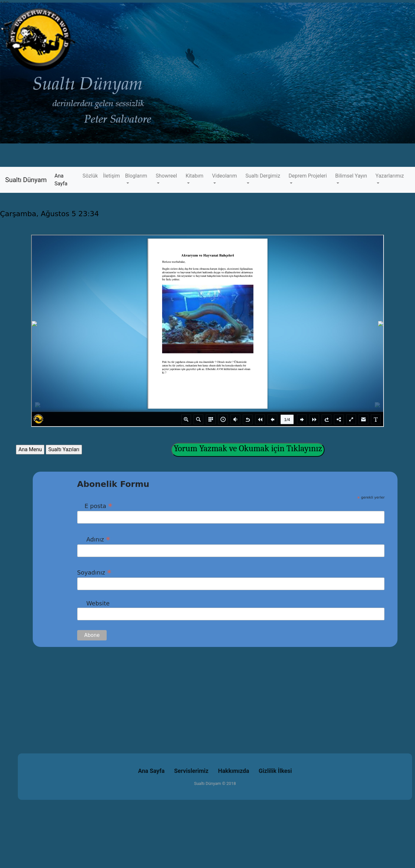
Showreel (166, 176)
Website (93, 603)
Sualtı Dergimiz (263, 176)
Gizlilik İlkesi (275, 771)
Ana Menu (30, 449)
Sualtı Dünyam (26, 180)
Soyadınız (94, 572)
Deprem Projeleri (308, 176)
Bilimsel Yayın (351, 176)
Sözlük (90, 176)
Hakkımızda (234, 771)
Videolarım (225, 176)
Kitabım (194, 176)
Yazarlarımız (390, 176)
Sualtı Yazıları (64, 449)
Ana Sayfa (67, 180)
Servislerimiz (191, 771)
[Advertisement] (195, 692)
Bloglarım (136, 176)
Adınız (94, 539)
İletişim (112, 176)
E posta (95, 506)
